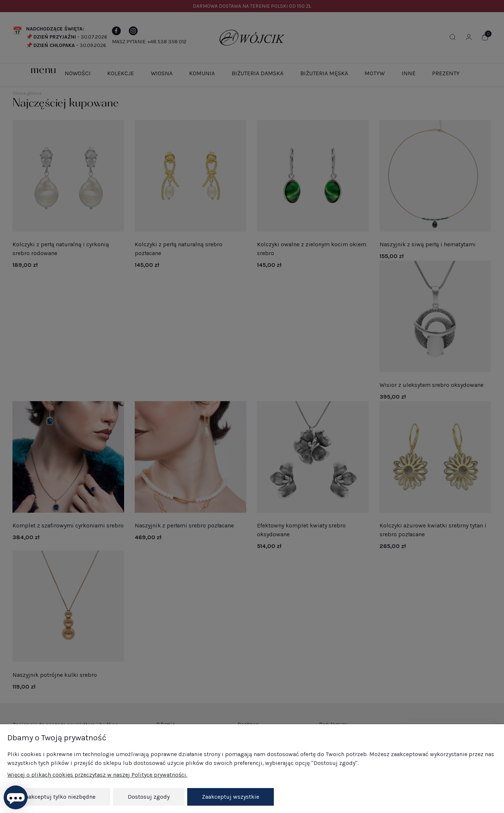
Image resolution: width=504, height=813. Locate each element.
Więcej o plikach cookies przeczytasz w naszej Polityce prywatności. (97, 775)
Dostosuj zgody (149, 797)
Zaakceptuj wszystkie (231, 797)
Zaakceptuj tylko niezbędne (59, 797)
